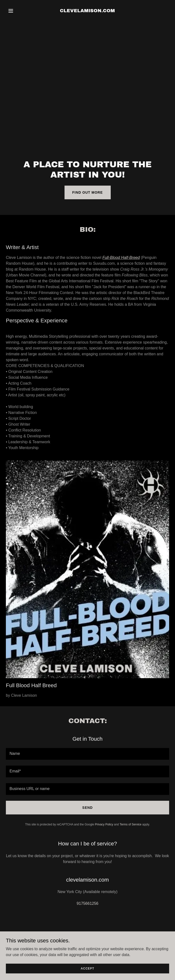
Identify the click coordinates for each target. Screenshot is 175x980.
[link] (87, 11)
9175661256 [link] (88, 903)
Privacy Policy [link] (104, 824)
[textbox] (87, 754)
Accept (87, 968)
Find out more (88, 192)
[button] (18, 11)
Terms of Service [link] (130, 824)
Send (88, 808)
